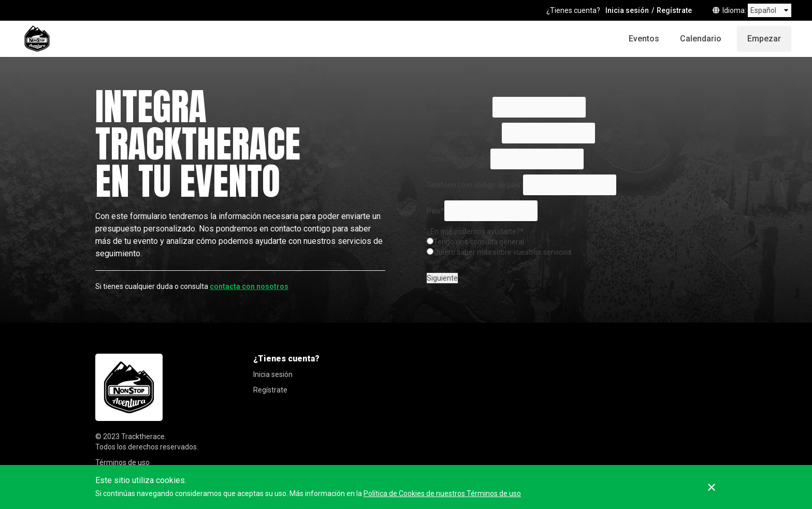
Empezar (764, 39)
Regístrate (674, 10)
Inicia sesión (627, 10)
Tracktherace (143, 437)
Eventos (644, 39)
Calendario (701, 39)
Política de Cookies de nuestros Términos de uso (442, 493)
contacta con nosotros (249, 286)
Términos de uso (122, 462)
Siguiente (442, 278)
